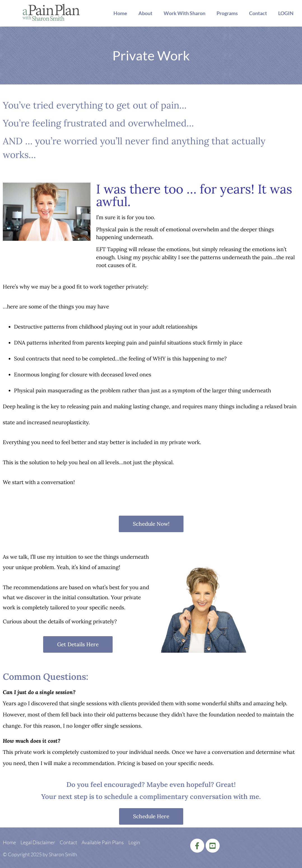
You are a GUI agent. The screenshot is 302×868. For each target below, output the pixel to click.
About (145, 13)
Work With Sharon (184, 13)
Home (120, 13)
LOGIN (286, 13)
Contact (258, 13)
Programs (227, 13)
